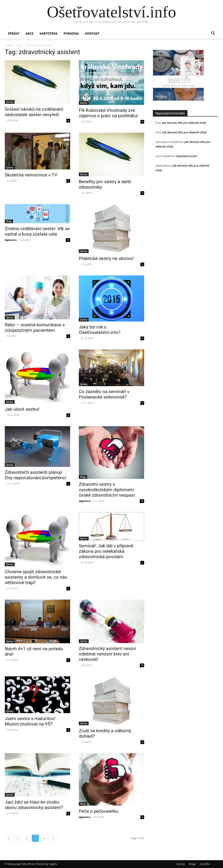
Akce (30, 33)
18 (142, 665)
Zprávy (14, 33)
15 (142, 501)
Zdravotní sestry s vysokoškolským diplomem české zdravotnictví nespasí (107, 490)
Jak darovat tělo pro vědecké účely (184, 123)
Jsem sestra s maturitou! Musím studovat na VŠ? (30, 721)
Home (8, 45)
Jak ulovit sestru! (22, 409)
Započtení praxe (187, 156)
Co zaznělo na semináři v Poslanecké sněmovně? (104, 394)
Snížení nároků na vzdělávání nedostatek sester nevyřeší (34, 112)
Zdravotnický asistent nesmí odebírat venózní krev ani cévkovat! (107, 654)
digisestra (11, 240)
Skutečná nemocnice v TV (31, 175)
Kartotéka (48, 33)
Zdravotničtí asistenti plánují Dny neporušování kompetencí (35, 475)
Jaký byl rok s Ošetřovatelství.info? (100, 330)
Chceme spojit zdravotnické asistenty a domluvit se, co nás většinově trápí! (36, 577)
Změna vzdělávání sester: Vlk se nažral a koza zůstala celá (37, 231)
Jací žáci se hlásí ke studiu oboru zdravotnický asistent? (34, 805)
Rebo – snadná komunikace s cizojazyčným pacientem (35, 328)
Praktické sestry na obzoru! (106, 258)
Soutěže (205, 864)
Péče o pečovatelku (99, 811)
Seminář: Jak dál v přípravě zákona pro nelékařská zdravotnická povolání (106, 551)
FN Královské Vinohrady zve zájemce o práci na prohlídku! (108, 113)
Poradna (71, 33)
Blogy (9, 221)
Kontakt (92, 33)
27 (68, 240)
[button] (213, 34)
